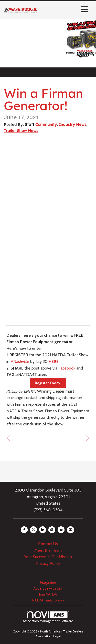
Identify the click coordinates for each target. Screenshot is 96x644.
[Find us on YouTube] (61, 530)
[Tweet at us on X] (33, 530)
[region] (88, 438)
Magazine (48, 582)
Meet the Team (48, 550)
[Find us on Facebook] (24, 530)
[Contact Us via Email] (71, 530)
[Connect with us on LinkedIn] (43, 530)
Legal (57, 636)
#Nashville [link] (20, 361)
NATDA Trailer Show (48, 600)
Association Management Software (48, 617)
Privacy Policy (48, 563)
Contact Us (48, 544)
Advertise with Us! (48, 588)
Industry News (73, 124)
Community (46, 124)
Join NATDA (48, 594)
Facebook (67, 368)
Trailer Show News (21, 131)
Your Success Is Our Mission (48, 557)
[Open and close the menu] (65, 9)
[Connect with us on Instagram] (52, 530)
